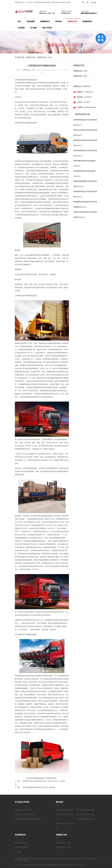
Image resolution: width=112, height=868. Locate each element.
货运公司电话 (47, 28)
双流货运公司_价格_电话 (85, 814)
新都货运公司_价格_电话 (85, 810)
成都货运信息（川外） (81, 76)
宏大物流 (34, 28)
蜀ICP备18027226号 (80, 865)
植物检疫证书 (45, 21)
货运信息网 (31, 21)
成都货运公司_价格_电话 (65, 810)
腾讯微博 (41, 778)
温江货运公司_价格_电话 (85, 819)
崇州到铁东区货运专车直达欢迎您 (84, 171)
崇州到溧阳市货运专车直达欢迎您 (84, 161)
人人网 (46, 778)
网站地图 (94, 3)
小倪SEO (64, 865)
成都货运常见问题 (21, 847)
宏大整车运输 (20, 57)
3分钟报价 (21, 28)
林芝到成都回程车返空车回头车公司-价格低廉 (39, 787)
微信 (50, 778)
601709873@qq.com (90, 107)
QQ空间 (29, 778)
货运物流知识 (87, 21)
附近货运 (59, 21)
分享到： (55, 778)
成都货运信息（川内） (65, 45)
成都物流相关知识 (21, 843)
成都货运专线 (72, 21)
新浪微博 (34, 778)
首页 (19, 21)
